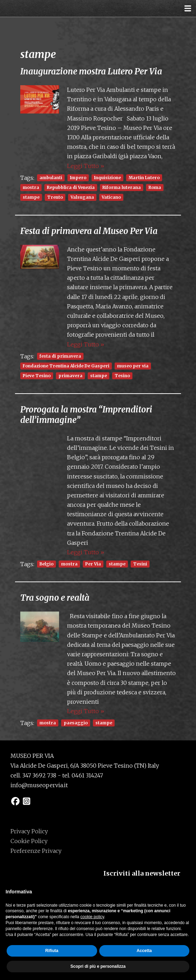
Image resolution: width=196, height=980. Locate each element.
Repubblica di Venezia (71, 187)
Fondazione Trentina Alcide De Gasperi (66, 366)
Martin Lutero (144, 178)
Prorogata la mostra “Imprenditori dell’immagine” (86, 415)
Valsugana (82, 197)
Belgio (46, 564)
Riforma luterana (122, 187)
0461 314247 (87, 775)
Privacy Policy (29, 831)
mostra (31, 187)
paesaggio (76, 723)
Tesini (140, 564)
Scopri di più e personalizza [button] (98, 966)
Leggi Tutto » (86, 166)
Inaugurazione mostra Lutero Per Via (91, 71)
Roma (155, 187)
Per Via (93, 564)
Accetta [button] (144, 951)
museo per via (133, 366)
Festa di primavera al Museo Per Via (89, 231)
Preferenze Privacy (36, 851)
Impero (78, 178)
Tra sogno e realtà (55, 598)
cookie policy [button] (92, 917)
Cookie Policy (29, 841)
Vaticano (111, 197)
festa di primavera (60, 356)
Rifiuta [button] (52, 951)
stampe (31, 197)
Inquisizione (107, 178)
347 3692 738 (39, 775)
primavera (70, 376)
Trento (55, 197)
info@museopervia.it (39, 785)
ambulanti (51, 178)
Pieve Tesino (37, 376)
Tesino (122, 376)
